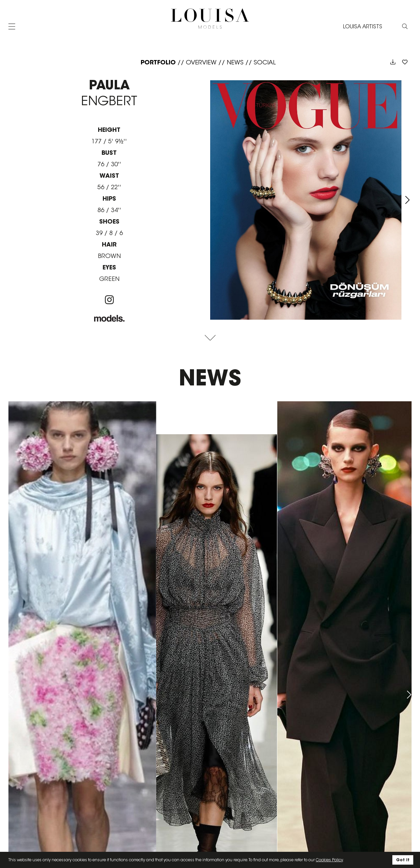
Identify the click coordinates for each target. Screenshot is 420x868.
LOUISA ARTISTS (363, 26)
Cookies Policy (329, 860)
